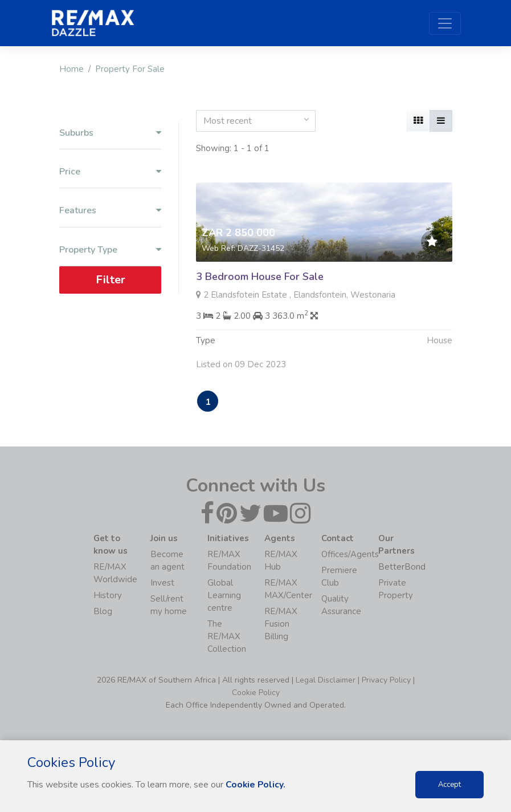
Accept (449, 785)
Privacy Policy (386, 681)
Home (71, 69)
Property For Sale (130, 69)
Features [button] (110, 211)
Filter (110, 280)
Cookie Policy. (256, 785)
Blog (103, 612)
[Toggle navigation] (445, 23)
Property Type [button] (110, 250)
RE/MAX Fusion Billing (281, 624)
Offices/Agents (350, 555)
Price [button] (110, 172)
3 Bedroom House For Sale (260, 277)
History (108, 596)
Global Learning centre (224, 596)
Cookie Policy (256, 693)
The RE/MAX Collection (227, 637)
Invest (162, 583)
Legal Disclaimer (326, 681)
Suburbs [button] (110, 133)
